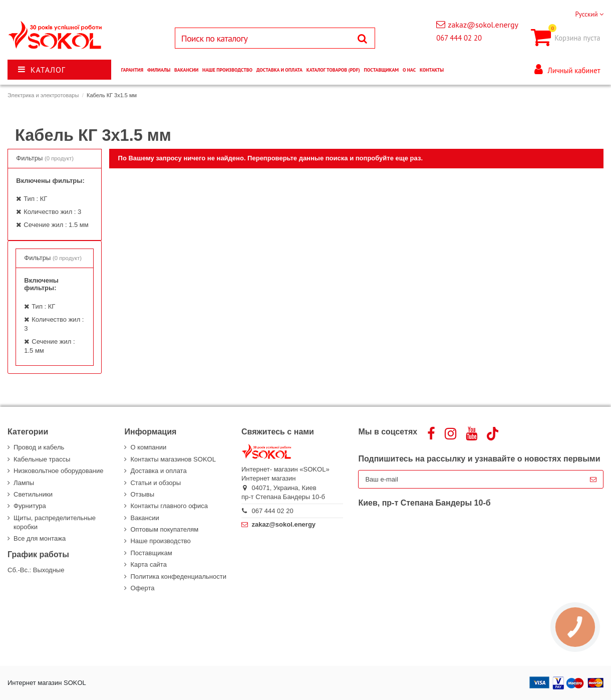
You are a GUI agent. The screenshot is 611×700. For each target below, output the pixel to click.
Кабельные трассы (42, 459)
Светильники (33, 494)
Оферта (142, 588)
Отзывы (142, 494)
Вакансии (144, 518)
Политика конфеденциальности (178, 576)
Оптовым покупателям (164, 529)
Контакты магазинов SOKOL (173, 459)
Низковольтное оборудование (58, 471)
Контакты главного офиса (169, 506)
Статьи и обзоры (156, 483)
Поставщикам (151, 553)
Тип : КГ (35, 199)
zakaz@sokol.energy (483, 25)
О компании (148, 447)
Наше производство (160, 541)
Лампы (24, 483)
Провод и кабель (39, 447)
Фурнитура (30, 506)
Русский (589, 14)
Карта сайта (148, 564)
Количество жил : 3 (52, 212)
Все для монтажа (40, 538)
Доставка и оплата (158, 471)
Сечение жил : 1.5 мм (56, 225)
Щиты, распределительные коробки (55, 522)
